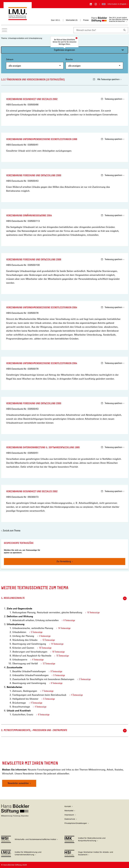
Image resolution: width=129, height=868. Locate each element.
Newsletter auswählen (18, 783)
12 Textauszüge (49, 664)
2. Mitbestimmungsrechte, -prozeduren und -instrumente (64, 731)
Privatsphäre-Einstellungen (76, 823)
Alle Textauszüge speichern (106, 79)
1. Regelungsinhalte (64, 598)
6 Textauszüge (69, 620)
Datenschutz (70, 819)
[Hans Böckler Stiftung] (15, 816)
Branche (94, 64)
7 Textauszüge (48, 691)
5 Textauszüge (37, 632)
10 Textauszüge (58, 652)
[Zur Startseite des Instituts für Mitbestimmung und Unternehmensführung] (18, 19)
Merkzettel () (72, 20)
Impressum (69, 815)
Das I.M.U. (56, 20)
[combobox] (97, 30)
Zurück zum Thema (12, 530)
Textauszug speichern (112, 99)
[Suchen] (125, 30)
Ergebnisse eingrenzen (64, 50)
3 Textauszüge (45, 636)
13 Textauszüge (49, 640)
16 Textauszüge (93, 612)
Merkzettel (69, 811)
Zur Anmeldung (64, 561)
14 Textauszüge (64, 628)
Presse (86, 20)
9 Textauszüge (56, 671)
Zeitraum (35, 64)
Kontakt (68, 806)
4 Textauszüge (38, 660)
